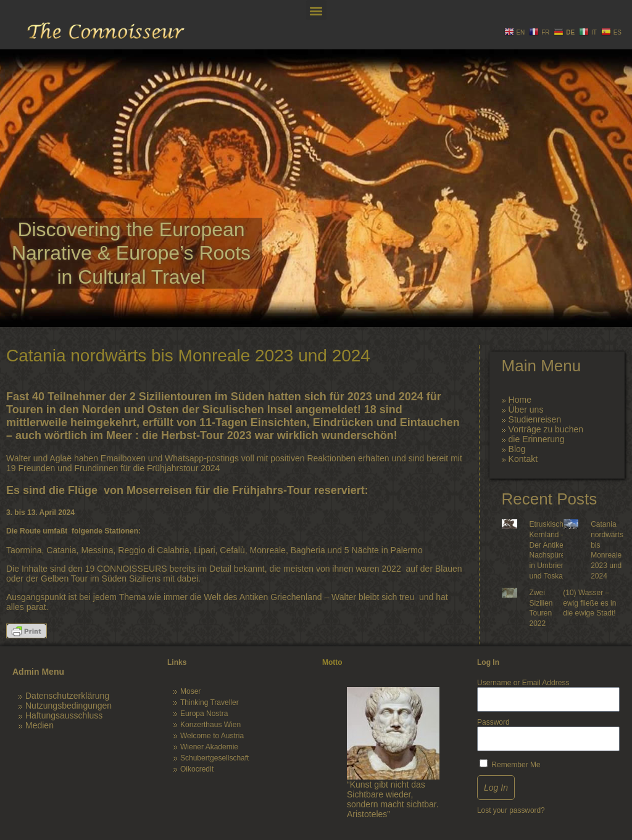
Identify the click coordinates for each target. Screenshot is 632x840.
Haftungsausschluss (64, 715)
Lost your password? (511, 810)
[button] (316, 10)
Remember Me (510, 764)
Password (493, 722)
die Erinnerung (537, 439)
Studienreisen (535, 419)
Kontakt (523, 459)
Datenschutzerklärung (67, 696)
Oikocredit (197, 769)
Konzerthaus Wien (210, 725)
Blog (517, 449)
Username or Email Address (523, 683)
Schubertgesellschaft (214, 758)
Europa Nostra (204, 714)
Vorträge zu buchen (546, 429)
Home (520, 400)
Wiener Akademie (209, 747)
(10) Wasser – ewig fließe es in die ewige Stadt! (589, 603)
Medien (39, 725)
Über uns (526, 410)
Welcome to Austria (212, 736)
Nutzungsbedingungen (69, 706)
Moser (190, 691)
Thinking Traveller (210, 702)
